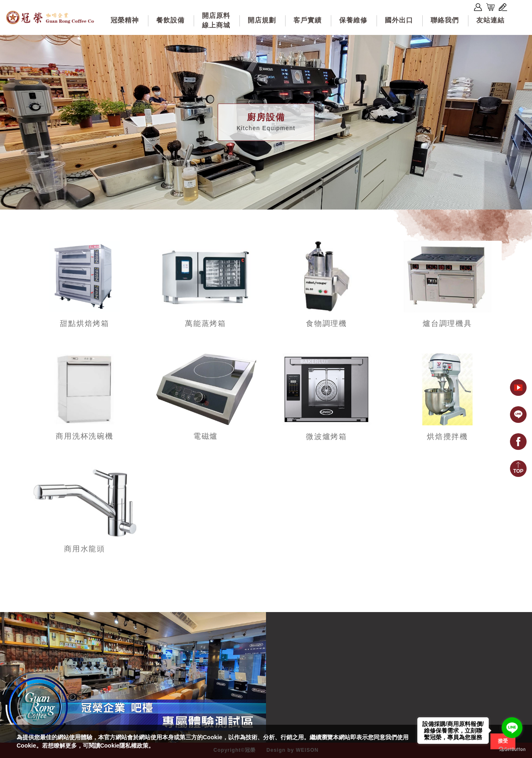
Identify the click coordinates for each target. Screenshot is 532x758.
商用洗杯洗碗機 (85, 436)
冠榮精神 (125, 20)
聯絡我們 (445, 20)
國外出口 (399, 20)
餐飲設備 (170, 20)
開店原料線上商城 (216, 20)
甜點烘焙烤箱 (85, 323)
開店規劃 (262, 20)
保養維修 (353, 20)
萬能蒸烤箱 (206, 323)
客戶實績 (308, 20)
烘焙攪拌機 (447, 437)
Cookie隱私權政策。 (127, 746)
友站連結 (490, 20)
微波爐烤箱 (326, 437)
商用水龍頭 (85, 549)
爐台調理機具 (447, 323)
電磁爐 (206, 436)
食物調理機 (326, 323)
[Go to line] (512, 728)
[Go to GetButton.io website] (512, 749)
